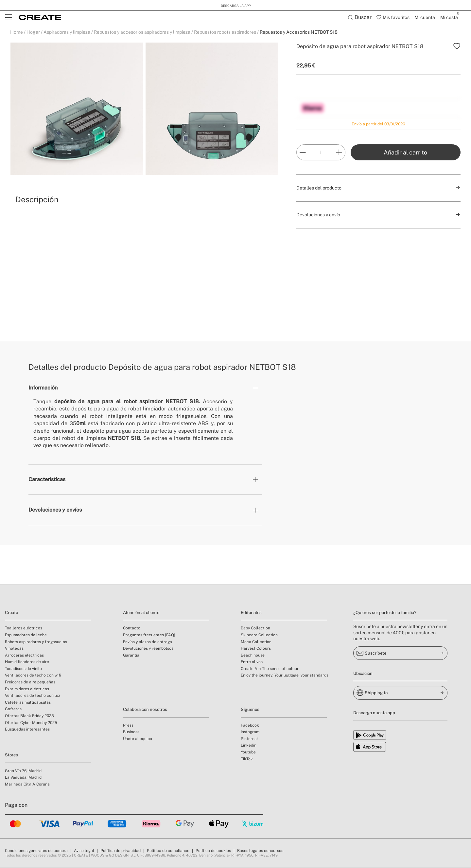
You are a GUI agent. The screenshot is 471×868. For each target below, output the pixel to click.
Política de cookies (213, 851)
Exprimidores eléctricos (27, 690)
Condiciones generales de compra (36, 851)
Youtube (248, 753)
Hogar (33, 33)
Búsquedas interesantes (27, 730)
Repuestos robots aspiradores (225, 33)
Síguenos (250, 710)
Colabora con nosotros (145, 710)
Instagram (250, 732)
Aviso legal (84, 851)
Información (43, 388)
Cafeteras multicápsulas (28, 703)
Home (17, 33)
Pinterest (249, 739)
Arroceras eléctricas (24, 656)
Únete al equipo (138, 739)
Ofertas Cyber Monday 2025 (31, 723)
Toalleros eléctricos (24, 629)
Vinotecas (14, 649)
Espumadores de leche (26, 636)
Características (47, 480)
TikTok (247, 760)
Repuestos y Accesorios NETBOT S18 (299, 33)
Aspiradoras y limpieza (67, 33)
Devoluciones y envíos (55, 510)
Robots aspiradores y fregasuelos (36, 642)
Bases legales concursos (260, 851)
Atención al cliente (141, 613)
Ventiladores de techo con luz (33, 696)
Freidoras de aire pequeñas (30, 683)
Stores (11, 756)
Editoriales (251, 613)
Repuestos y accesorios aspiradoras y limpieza (142, 33)
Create (11, 613)
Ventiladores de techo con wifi (33, 676)
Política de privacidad (121, 851)
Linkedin (249, 746)
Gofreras (13, 710)
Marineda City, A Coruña (27, 785)
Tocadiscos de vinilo (23, 669)
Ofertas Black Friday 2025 (29, 716)
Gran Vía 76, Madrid (23, 771)
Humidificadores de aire (27, 662)
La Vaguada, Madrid (23, 778)
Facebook (250, 726)
